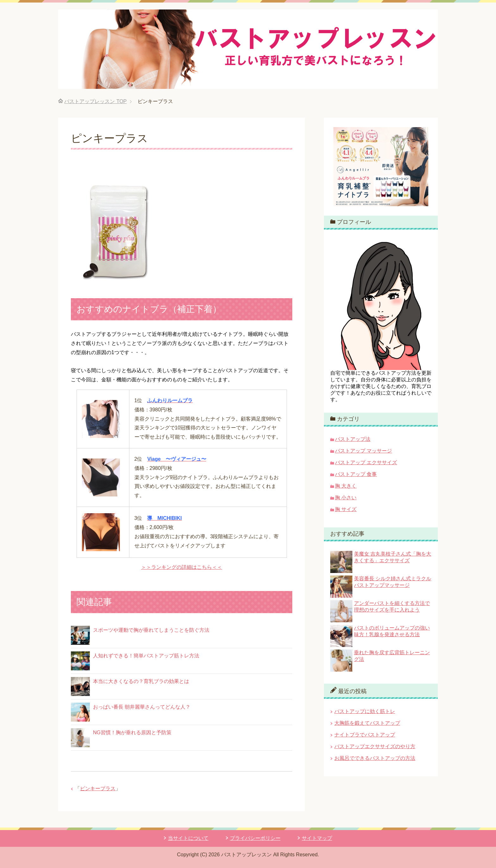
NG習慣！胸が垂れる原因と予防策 (132, 733)
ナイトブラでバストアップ (365, 735)
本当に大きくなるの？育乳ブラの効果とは (141, 681)
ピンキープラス (98, 788)
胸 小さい (346, 498)
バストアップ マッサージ (363, 451)
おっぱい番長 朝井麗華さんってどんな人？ (142, 707)
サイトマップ (317, 838)
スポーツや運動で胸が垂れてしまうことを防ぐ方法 (151, 630)
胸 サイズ (346, 509)
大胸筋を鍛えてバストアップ (367, 723)
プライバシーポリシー (255, 838)
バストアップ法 (353, 439)
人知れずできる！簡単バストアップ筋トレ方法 (146, 656)
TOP (95, 101)
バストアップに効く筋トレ (365, 711)
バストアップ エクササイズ (366, 462)
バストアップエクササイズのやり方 (375, 746)
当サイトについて (188, 838)
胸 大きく (346, 486)
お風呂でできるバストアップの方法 (375, 758)
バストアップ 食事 (356, 474)
